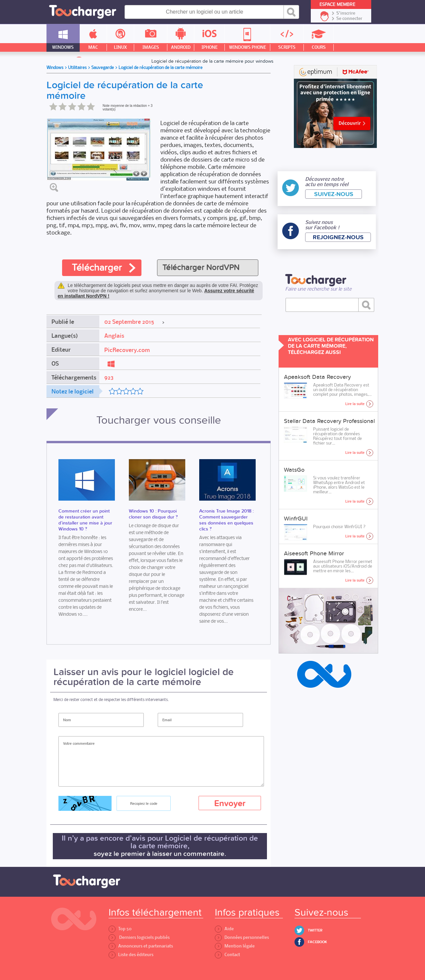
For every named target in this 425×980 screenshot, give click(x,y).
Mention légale (235, 946)
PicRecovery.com (127, 350)
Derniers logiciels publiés (139, 937)
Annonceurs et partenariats (141, 946)
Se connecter (349, 19)
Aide (224, 929)
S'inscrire (346, 13)
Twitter (315, 930)
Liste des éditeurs (131, 955)
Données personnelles (242, 937)
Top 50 (120, 929)
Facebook (317, 942)
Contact (227, 955)
